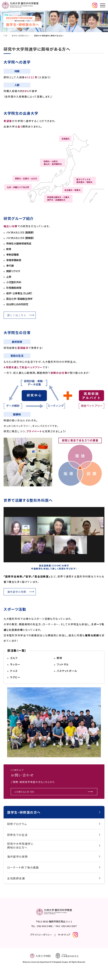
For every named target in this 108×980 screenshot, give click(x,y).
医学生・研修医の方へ (21, 36)
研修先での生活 (17, 835)
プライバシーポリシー (41, 935)
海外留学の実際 (17, 856)
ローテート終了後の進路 (23, 867)
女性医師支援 (16, 878)
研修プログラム (17, 824)
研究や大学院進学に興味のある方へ (20, 846)
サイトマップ (64, 935)
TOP (6, 36)
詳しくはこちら (17, 315)
